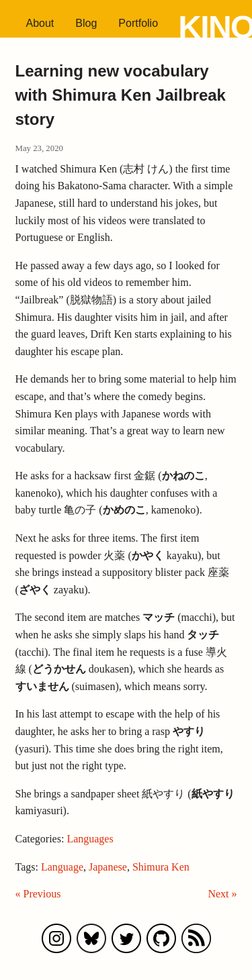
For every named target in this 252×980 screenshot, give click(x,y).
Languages (90, 839)
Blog (86, 23)
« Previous (38, 894)
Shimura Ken (161, 867)
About (40, 23)
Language (62, 867)
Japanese (108, 867)
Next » (222, 894)
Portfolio (138, 23)
